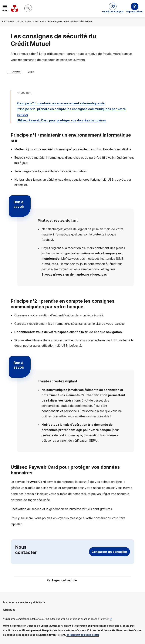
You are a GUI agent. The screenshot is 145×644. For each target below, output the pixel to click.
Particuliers (8, 21)
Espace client (135, 11)
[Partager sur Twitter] (87, 581)
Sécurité (39, 21)
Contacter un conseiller (109, 552)
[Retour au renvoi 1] (111, 619)
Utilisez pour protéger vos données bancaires (61, 120)
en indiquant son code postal (83, 635)
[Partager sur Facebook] (96, 581)
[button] (113, 8)
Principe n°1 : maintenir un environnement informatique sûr (61, 103)
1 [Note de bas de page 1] (72, 148)
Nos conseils (24, 21)
